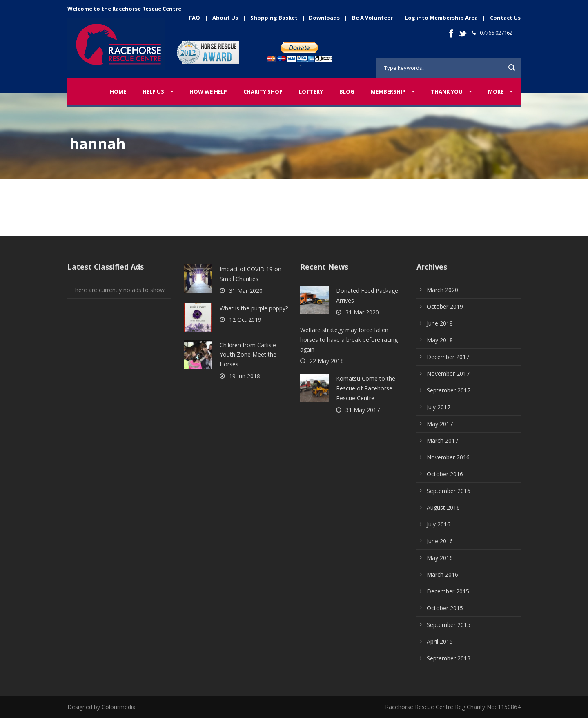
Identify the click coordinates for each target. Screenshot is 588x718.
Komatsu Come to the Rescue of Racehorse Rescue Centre (366, 388)
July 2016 (439, 524)
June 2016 (440, 541)
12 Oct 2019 (245, 320)
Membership (388, 91)
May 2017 (440, 424)
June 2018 (440, 323)
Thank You (447, 91)
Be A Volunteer (372, 18)
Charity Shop (263, 91)
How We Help (208, 91)
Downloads (324, 18)
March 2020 (442, 290)
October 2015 (445, 608)
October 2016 (445, 474)
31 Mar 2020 (246, 291)
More (496, 91)
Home (118, 91)
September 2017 (449, 390)
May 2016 (440, 558)
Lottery (311, 91)
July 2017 (439, 407)
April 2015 (440, 641)
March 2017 (442, 440)
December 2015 (448, 591)
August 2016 (443, 507)
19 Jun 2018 (245, 376)
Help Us (153, 91)
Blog (347, 91)
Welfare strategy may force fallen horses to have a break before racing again (349, 340)
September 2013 (449, 658)
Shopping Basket (274, 18)
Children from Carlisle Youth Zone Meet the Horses (248, 355)
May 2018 (440, 340)
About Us (225, 18)
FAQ (195, 18)
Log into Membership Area (441, 18)
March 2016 (442, 574)
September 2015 (449, 625)
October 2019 (445, 307)
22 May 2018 (327, 361)
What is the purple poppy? (254, 308)
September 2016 (449, 491)
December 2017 (448, 357)
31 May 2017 (363, 410)
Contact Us (505, 18)
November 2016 (448, 457)
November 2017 (448, 373)
